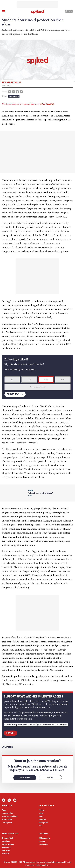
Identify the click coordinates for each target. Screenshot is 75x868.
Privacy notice (7, 819)
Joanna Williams (8, 844)
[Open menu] (3, 11)
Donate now (13, 394)
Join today (25, 778)
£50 (63, 379)
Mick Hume (6, 851)
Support (10, 733)
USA (40, 826)
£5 (12, 379)
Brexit (41, 816)
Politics (41, 810)
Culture (41, 813)
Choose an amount (37, 387)
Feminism (42, 819)
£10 (29, 379)
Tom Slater (6, 841)
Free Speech (14, 96)
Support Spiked (8, 813)
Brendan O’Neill (8, 838)
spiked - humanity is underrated (38, 12)
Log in (69, 11)
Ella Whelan (6, 848)
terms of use (44, 862)
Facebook (4, 800)
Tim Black (6, 854)
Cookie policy (7, 823)
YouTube (15, 800)
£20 (46, 379)
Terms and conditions (10, 816)
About (4, 810)
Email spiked (43, 844)
